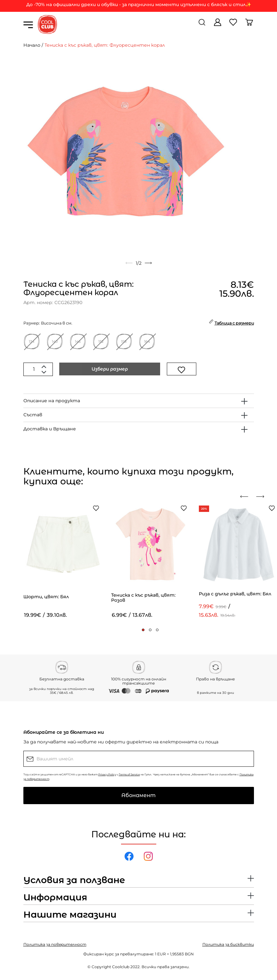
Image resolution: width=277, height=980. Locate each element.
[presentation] (247, 497)
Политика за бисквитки (228, 944)
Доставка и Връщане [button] (50, 429)
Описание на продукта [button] (52, 401)
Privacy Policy (107, 774)
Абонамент (138, 795)
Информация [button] (55, 898)
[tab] (139, 401)
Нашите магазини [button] (70, 915)
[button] (143, 630)
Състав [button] (33, 415)
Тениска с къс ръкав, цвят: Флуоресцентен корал (105, 45)
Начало (32, 45)
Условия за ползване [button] (74, 880)
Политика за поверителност (55, 944)
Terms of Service (129, 774)
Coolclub (121, 967)
